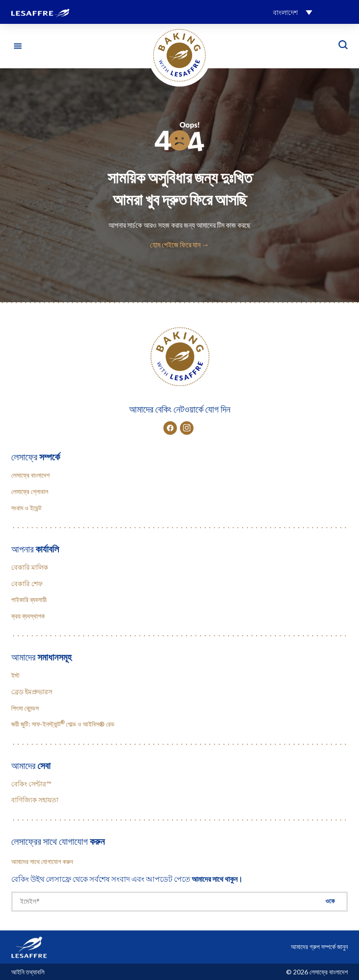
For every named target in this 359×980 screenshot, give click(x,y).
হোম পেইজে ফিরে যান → (180, 244)
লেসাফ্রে (36, 457)
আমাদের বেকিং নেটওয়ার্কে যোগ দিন (180, 409)
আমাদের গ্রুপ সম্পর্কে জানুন (319, 947)
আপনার (35, 549)
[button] (293, 12)
